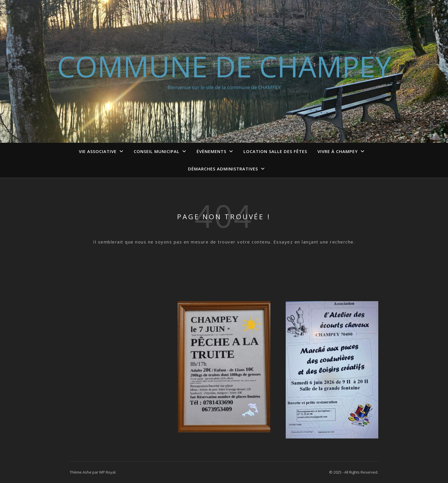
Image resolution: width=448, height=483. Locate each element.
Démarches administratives (223, 169)
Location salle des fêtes (275, 151)
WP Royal (107, 472)
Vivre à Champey (338, 151)
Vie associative (98, 151)
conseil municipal (157, 151)
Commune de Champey (224, 66)
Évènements (211, 151)
